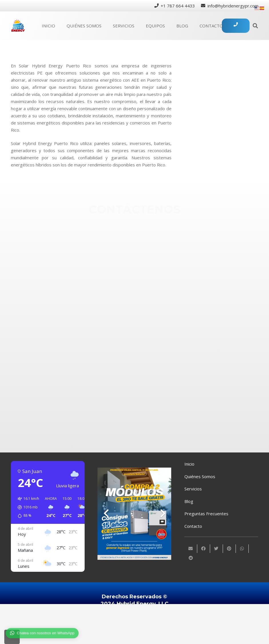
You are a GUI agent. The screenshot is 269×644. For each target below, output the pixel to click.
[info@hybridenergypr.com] (151, 265)
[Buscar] (255, 26)
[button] (26, 507)
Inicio (189, 464)
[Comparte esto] (204, 549)
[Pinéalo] (229, 549)
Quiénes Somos (200, 476)
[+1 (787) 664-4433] (151, 246)
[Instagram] (151, 303)
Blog (189, 501)
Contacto (193, 526)
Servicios (193, 489)
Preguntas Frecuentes (206, 514)
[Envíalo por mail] (191, 549)
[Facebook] (151, 284)
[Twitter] (151, 325)
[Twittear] (217, 549)
